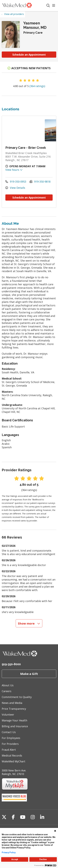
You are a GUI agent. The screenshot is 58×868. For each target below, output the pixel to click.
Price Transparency (14, 709)
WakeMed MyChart (14, 761)
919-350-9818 (40, 182)
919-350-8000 (11, 664)
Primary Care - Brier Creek (26, 148)
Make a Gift (29, 674)
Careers (7, 691)
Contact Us (9, 732)
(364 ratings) (37, 86)
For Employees (11, 738)
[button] (54, 6)
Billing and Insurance (15, 726)
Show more (29, 623)
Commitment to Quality (17, 697)
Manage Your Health (14, 720)
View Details (15, 188)
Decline (43, 859)
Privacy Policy (9, 852)
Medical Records (12, 755)
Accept (15, 859)
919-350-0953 (16, 182)
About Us (8, 685)
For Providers (10, 744)
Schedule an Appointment (29, 55)
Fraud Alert (9, 750)
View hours (14, 170)
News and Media (12, 703)
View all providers (14, 14)
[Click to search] (48, 6)
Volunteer (8, 715)
